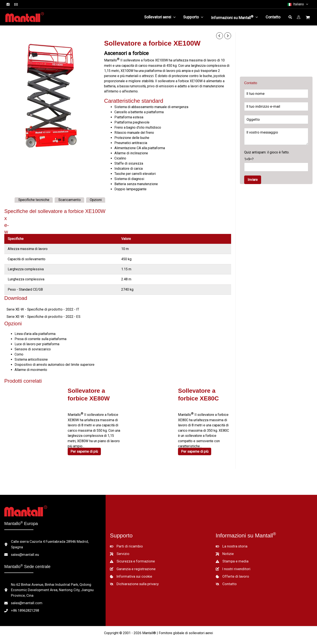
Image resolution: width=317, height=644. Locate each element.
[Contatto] (225, 579)
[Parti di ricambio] (125, 543)
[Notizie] (224, 550)
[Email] (16, 4)
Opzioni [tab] (91, 200)
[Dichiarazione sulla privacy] (133, 579)
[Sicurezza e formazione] (131, 557)
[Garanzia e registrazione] (131, 564)
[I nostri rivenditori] (232, 564)
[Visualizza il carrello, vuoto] (308, 18)
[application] (173, 17)
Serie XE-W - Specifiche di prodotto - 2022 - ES (41, 316)
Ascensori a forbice (126, 53)
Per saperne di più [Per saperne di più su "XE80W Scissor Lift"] (85, 450)
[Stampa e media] (231, 557)
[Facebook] (8, 4)
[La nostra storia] (231, 543)
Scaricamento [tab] (66, 200)
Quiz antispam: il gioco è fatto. (276, 161)
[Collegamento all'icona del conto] (299, 17)
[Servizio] (119, 550)
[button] (298, 4)
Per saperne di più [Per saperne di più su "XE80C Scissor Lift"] (195, 445)
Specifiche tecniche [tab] (33, 200)
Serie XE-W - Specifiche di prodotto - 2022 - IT (40, 309)
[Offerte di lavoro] (231, 572)
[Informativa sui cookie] (130, 572)
